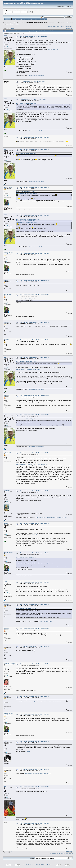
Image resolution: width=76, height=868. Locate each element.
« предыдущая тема (54, 27)
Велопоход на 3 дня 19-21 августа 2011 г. (34, 36)
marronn (7, 322)
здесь (28, 751)
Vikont (6, 523)
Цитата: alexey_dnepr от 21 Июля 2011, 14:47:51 (28, 219)
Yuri (5, 786)
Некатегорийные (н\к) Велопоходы (56, 23)
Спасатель (8, 452)
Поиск (25, 19)
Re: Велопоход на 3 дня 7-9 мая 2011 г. (33, 81)
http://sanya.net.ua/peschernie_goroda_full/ (38, 774)
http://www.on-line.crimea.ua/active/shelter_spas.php (31, 464)
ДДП (5, 36)
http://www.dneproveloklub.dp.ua (36, 75)
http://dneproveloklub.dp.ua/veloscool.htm (28, 369)
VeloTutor (7, 491)
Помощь (20, 19)
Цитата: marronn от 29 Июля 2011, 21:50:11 (26, 419)
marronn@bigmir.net (46, 621)
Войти (36, 19)
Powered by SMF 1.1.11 (28, 865)
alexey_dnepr (8, 187)
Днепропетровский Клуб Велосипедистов (15, 23)
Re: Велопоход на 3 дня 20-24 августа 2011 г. (35, 137)
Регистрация (42, 19)
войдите (29, 10)
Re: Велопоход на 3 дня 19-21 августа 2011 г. (35, 664)
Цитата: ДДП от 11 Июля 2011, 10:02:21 (25, 192)
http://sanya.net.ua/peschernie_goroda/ (35, 701)
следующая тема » (66, 27)
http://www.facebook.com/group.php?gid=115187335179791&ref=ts (52, 517)
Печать (69, 29)
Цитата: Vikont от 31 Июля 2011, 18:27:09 (26, 609)
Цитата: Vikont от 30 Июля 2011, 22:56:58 (26, 557)
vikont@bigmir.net (53, 49)
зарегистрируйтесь (39, 10)
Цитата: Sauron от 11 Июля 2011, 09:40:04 (26, 154)
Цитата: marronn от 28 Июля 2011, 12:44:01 (26, 362)
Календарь (31, 19)
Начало (8, 19)
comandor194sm (9, 664)
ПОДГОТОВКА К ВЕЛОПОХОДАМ (36, 23)
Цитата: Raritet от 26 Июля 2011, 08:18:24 (26, 299)
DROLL (6, 741)
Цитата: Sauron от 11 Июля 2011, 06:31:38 (26, 103)
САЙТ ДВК (14, 19)
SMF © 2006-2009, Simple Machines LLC (44, 865)
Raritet (6, 280)
